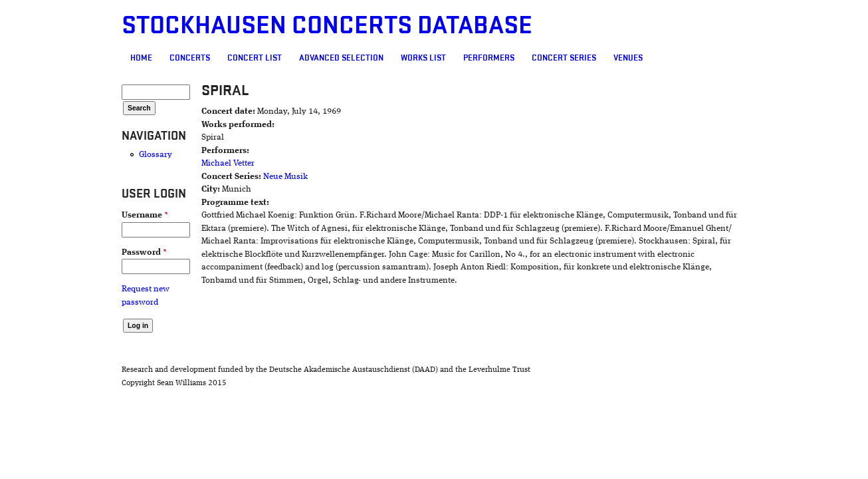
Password (68, 252)
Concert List (178, 58)
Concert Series (488, 58)
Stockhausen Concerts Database (251, 26)
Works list (347, 58)
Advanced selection (265, 58)
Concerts (113, 58)
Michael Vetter (171, 163)
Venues (552, 58)
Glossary (79, 155)
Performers (412, 58)
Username (68, 215)
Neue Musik (229, 177)
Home (65, 58)
